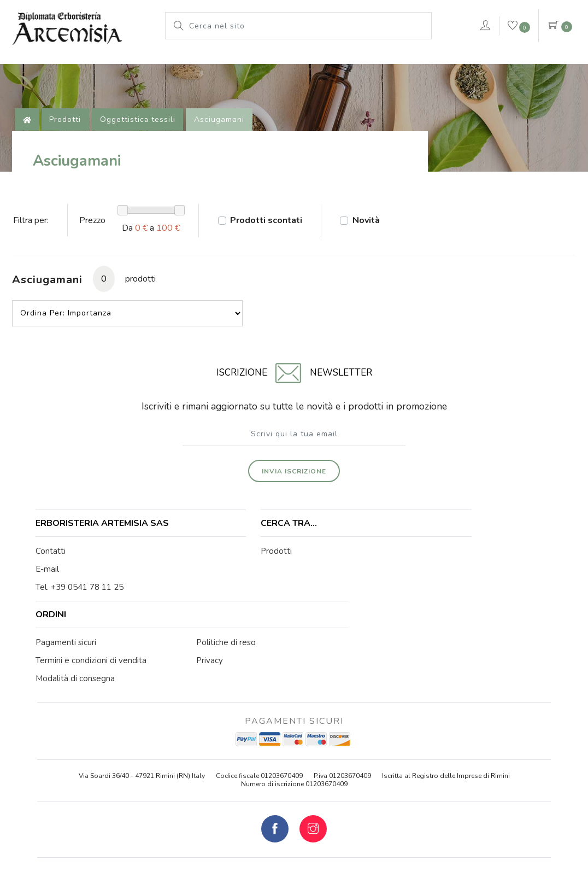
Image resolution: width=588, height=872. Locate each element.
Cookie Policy (349, 807)
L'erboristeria (77, 63)
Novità (377, 244)
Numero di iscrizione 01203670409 (294, 713)
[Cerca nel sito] (307, 26)
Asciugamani (222, 134)
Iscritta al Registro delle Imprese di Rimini (446, 705)
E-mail (49, 588)
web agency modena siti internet (294, 834)
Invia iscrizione (294, 477)
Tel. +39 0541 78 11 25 (81, 606)
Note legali (298, 807)
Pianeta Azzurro (303, 63)
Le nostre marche (216, 63)
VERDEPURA (431, 63)
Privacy (393, 807)
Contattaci (529, 65)
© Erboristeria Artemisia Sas (225, 807)
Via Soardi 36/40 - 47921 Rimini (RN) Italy (142, 705)
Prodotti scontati (273, 244)
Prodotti (143, 63)
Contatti (52, 570)
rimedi (368, 63)
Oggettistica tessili (140, 134)
